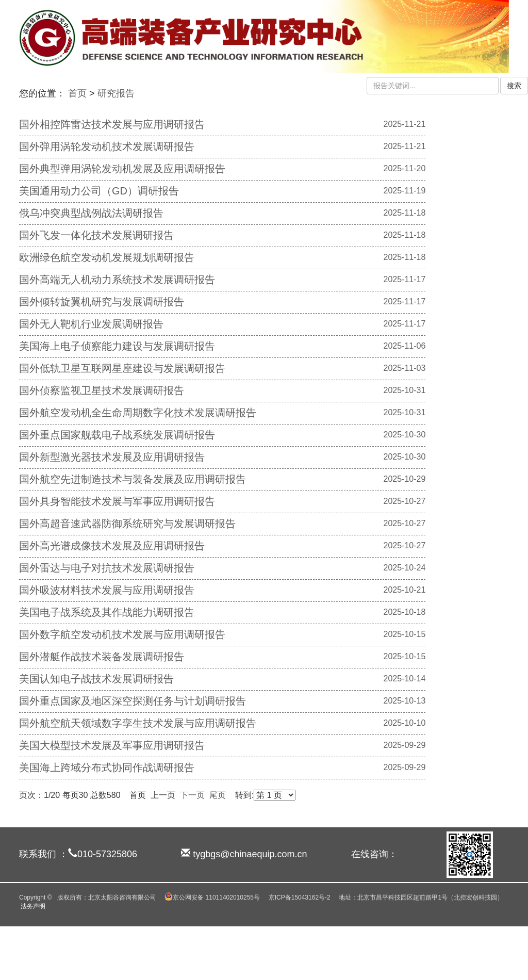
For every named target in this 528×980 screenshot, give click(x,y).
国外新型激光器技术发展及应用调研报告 (112, 457)
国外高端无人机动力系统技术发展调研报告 (117, 280)
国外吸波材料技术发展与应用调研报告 (107, 590)
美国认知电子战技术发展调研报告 (96, 679)
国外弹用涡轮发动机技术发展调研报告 (107, 146)
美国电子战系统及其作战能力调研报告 (107, 612)
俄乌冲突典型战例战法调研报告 (91, 213)
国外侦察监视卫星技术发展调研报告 (102, 390)
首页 (77, 93)
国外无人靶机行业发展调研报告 (91, 324)
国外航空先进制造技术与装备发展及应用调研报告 (133, 479)
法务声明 (33, 906)
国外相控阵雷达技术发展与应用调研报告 (112, 124)
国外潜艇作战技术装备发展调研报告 (102, 657)
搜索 (514, 86)
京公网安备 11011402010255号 (212, 897)
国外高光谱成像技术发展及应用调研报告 (112, 546)
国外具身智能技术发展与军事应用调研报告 (117, 501)
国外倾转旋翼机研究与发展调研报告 (102, 302)
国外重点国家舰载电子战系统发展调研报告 (117, 435)
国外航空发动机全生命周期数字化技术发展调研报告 (138, 413)
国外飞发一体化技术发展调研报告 (96, 235)
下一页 (192, 795)
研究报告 (116, 93)
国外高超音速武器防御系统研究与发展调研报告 (127, 524)
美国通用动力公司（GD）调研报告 (99, 191)
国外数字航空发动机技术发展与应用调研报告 (122, 634)
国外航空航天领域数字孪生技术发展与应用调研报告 (138, 723)
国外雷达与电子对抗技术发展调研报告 (107, 568)
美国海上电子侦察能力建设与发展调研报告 (117, 346)
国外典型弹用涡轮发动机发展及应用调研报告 (122, 169)
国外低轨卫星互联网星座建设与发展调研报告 (122, 368)
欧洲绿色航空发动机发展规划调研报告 (107, 257)
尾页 (218, 795)
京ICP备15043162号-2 (300, 897)
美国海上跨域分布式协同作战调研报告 (107, 767)
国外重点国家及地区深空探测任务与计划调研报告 (133, 701)
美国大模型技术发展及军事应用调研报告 (112, 745)
